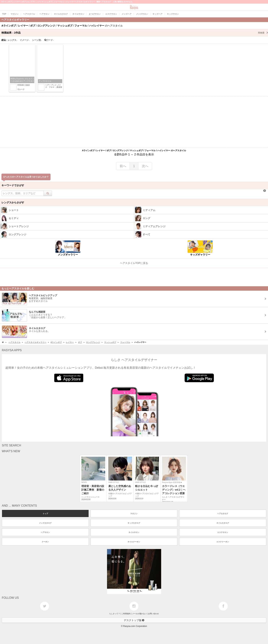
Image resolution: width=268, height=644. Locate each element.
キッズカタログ (134, 523)
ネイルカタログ (223, 523)
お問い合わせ (153, 614)
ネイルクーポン (134, 542)
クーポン (45, 542)
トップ (45, 514)
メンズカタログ (45, 523)
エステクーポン (223, 542)
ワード (49, 40)
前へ (123, 166)
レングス (13, 40)
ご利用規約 (126, 614)
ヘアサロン (45, 532)
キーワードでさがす (13, 185)
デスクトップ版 (134, 620)
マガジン (134, 514)
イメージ (25, 40)
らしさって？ (115, 614)
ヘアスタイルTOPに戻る (134, 263)
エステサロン (223, 532)
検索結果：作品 (135, 33)
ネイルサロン (134, 532)
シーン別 (37, 40)
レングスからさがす (13, 202)
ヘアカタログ (223, 514)
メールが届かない (139, 614)
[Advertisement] (134, 122)
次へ (145, 166)
